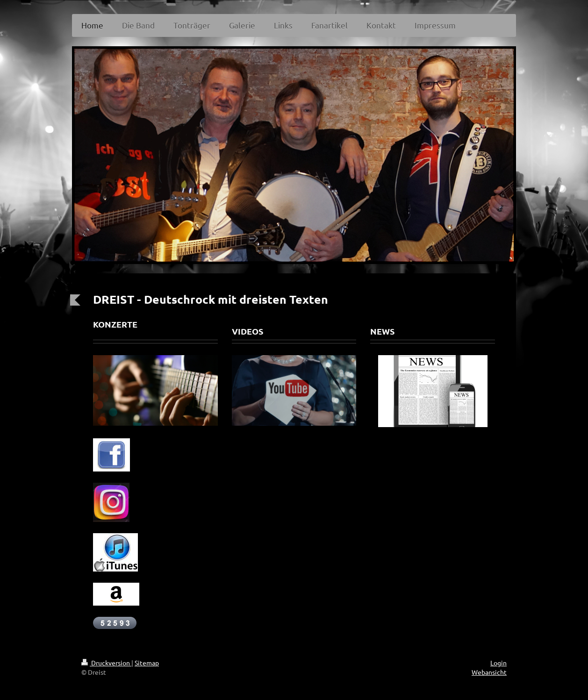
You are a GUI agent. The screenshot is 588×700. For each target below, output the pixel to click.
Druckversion (106, 663)
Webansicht (489, 672)
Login (498, 663)
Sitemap (147, 663)
